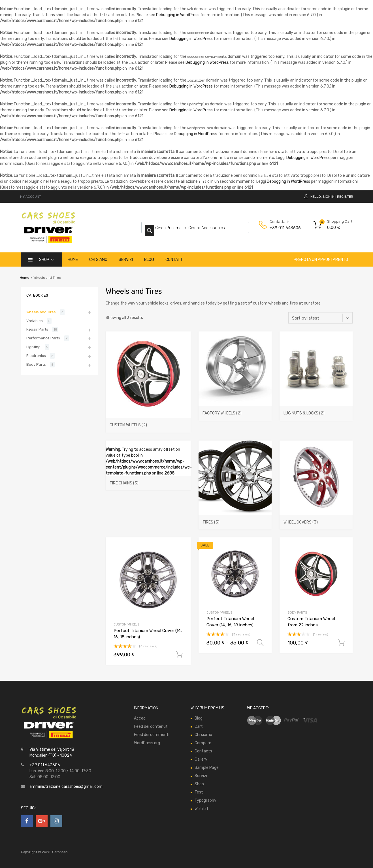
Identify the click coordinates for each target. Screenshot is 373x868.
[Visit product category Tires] (235, 520)
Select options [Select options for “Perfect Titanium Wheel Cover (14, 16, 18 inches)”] (260, 643)
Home (73, 260)
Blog (149, 260)
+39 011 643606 (284, 228)
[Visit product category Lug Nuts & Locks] (316, 411)
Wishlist (202, 809)
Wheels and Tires (41, 312)
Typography (205, 800)
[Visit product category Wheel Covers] (316, 520)
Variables (35, 321)
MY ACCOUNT (31, 197)
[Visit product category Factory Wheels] (235, 411)
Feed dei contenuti (151, 726)
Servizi (126, 260)
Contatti (174, 260)
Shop (46, 260)
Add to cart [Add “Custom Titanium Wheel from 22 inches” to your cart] (341, 643)
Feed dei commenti (152, 735)
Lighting (33, 347)
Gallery (201, 759)
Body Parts (297, 613)
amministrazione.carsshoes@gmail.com (66, 787)
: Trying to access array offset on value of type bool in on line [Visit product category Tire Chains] (149, 469)
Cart (199, 726)
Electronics (36, 356)
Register (345, 197)
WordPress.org (147, 743)
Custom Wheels (126, 625)
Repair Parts (37, 329)
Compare (203, 743)
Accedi (140, 718)
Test (199, 792)
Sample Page (207, 768)
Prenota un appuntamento (321, 260)
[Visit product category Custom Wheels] (148, 423)
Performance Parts (43, 338)
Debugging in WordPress (178, 15)
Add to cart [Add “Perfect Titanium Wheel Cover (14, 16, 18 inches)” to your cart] (179, 655)
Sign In (329, 197)
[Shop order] (320, 318)
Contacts (203, 751)
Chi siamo (98, 260)
